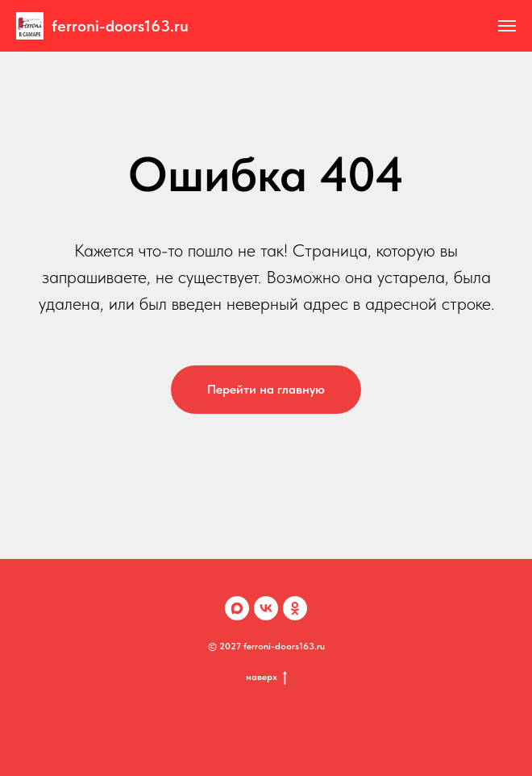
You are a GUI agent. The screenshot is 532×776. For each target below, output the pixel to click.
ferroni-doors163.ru (120, 26)
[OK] (295, 608)
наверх (266, 677)
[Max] (237, 608)
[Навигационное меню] (507, 26)
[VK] (266, 608)
